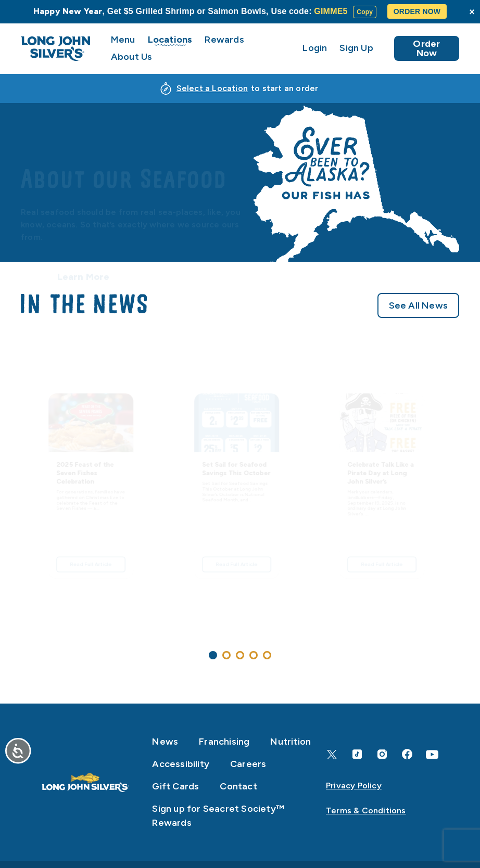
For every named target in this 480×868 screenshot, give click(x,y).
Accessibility (181, 764)
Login (315, 48)
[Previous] (17, 504)
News (165, 742)
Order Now (426, 48)
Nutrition (290, 742)
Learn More (84, 233)
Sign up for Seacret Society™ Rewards (218, 816)
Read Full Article (91, 611)
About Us (132, 57)
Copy (365, 12)
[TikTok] (357, 754)
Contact (238, 786)
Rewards (224, 40)
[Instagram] (382, 754)
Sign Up (356, 48)
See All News (418, 310)
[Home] (85, 783)
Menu (123, 40)
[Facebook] (407, 754)
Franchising (224, 742)
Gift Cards (175, 786)
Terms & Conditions (366, 810)
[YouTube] (432, 755)
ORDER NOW (417, 11)
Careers (248, 764)
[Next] (463, 504)
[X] (332, 755)
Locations (170, 40)
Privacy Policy (354, 786)
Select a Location (212, 88)
